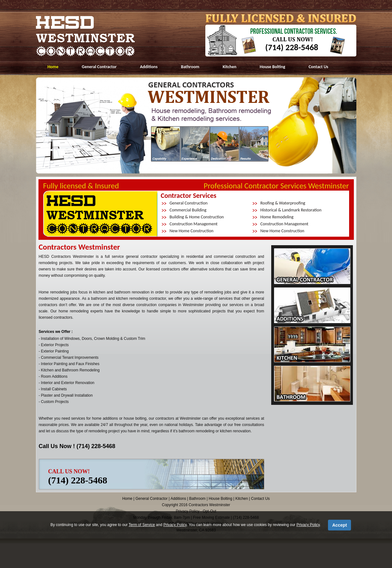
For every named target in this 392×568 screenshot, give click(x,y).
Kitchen (230, 67)
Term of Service (142, 525)
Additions (149, 67)
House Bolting (273, 67)
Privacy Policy (175, 525)
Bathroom (190, 67)
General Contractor (99, 67)
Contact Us (318, 67)
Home (53, 67)
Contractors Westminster (209, 505)
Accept (339, 525)
